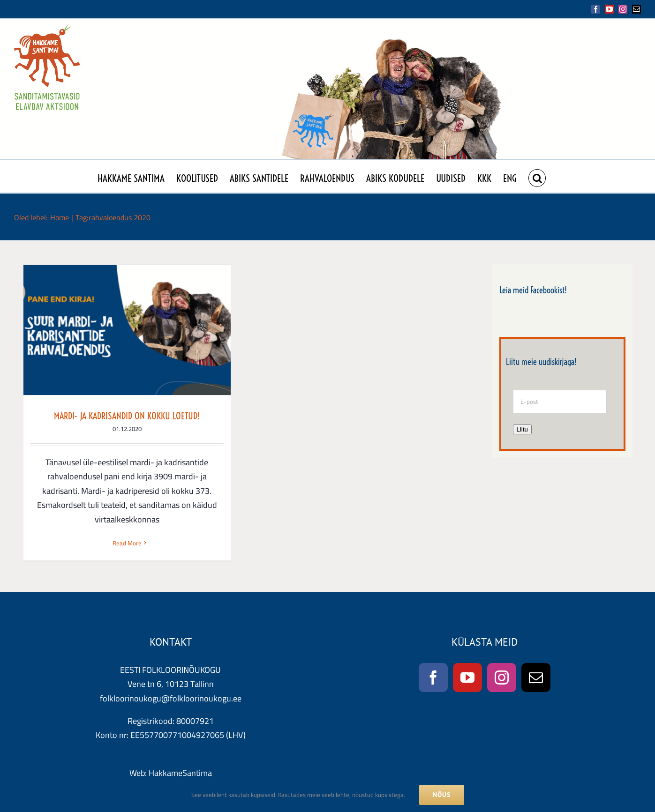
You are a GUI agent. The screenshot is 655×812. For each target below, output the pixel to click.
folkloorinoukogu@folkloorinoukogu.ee (171, 697)
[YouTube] (467, 676)
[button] (537, 176)
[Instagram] (502, 676)
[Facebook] (433, 676)
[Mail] (536, 676)
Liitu (522, 429)
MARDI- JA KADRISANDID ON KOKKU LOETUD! (127, 416)
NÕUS (442, 795)
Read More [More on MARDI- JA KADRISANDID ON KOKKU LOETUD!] (127, 543)
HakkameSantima (180, 771)
